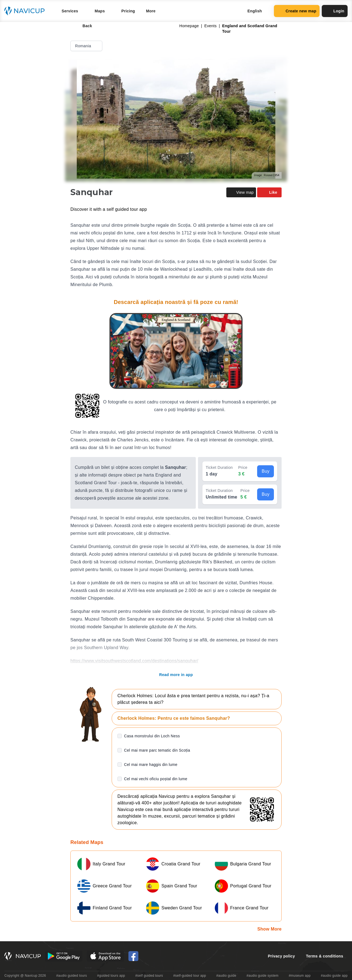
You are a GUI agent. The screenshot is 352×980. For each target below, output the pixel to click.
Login (335, 11)
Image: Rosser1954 (267, 175)
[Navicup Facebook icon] (133, 956)
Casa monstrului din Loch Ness (152, 736)
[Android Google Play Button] (64, 956)
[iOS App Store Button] (105, 956)
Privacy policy (281, 956)
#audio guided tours (72, 976)
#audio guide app (334, 976)
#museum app (300, 976)
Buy (266, 471)
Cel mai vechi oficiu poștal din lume (156, 779)
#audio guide (226, 976)
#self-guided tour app (190, 976)
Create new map (297, 11)
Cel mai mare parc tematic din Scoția (157, 750)
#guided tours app (111, 976)
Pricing (128, 11)
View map (241, 192)
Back (83, 26)
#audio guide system (262, 976)
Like (269, 192)
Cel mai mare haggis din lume (151, 765)
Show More (269, 929)
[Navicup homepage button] (26, 11)
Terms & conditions (325, 956)
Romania (87, 46)
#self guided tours (149, 976)
